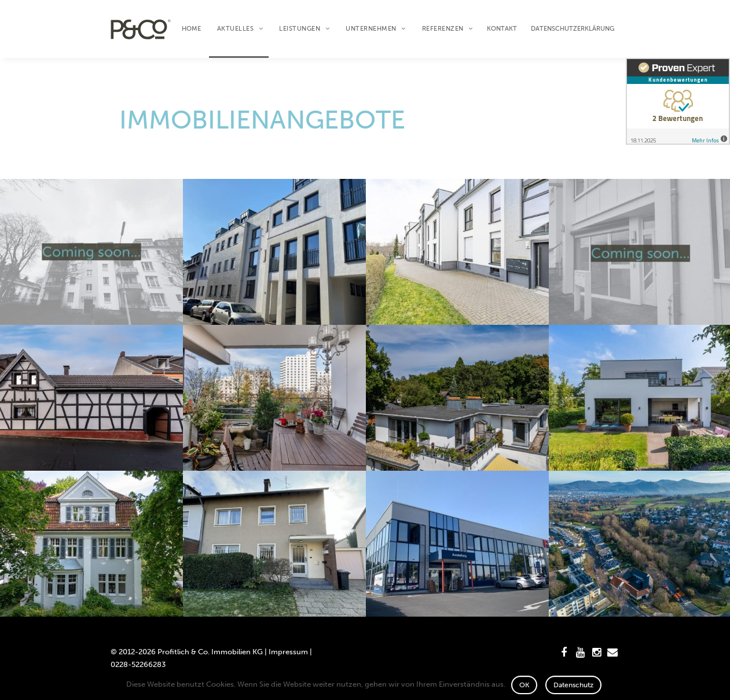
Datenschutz (573, 685)
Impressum (288, 652)
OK (524, 685)
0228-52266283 (138, 664)
